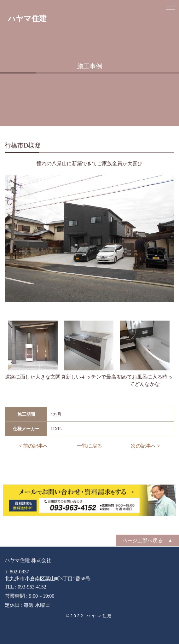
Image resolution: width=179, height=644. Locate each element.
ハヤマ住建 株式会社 (28, 560)
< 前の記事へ (34, 446)
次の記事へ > (145, 446)
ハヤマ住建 (27, 19)
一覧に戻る (89, 446)
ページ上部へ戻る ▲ (147, 540)
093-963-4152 (32, 587)
